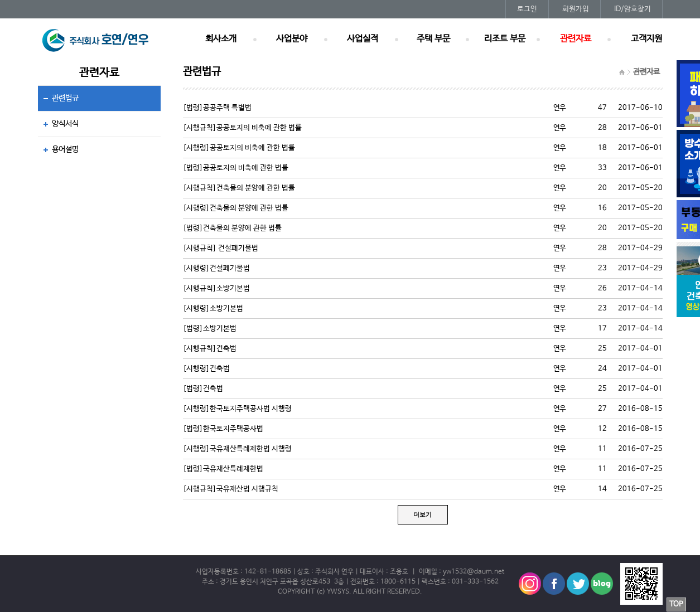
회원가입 (576, 9)
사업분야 (292, 39)
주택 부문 (433, 39)
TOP (676, 604)
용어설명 (65, 149)
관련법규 (65, 98)
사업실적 (363, 39)
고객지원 (646, 39)
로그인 (527, 9)
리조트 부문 (505, 39)
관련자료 (576, 39)
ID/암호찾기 (633, 9)
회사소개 (221, 39)
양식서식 (65, 124)
